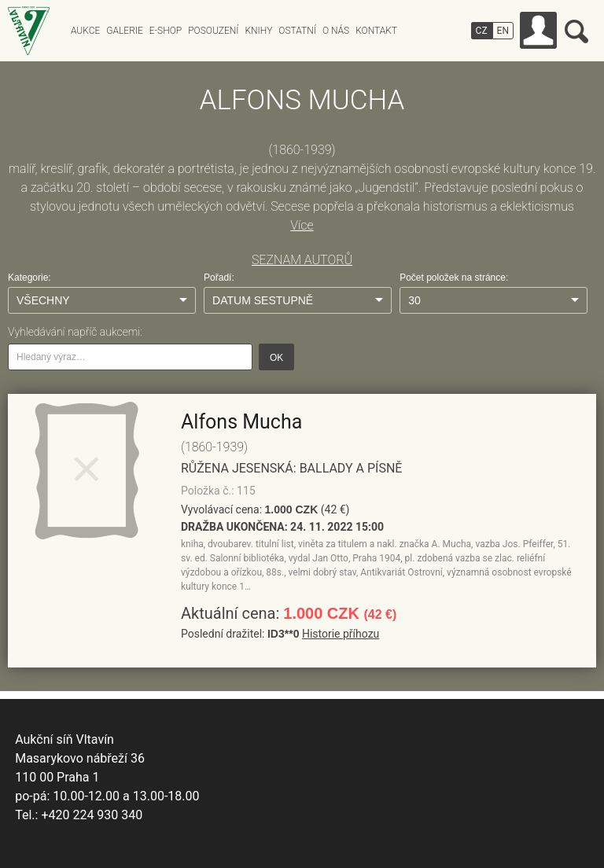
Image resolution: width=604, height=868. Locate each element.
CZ (482, 31)
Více (302, 225)
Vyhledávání (576, 31)
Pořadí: (219, 278)
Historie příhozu (341, 634)
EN (503, 31)
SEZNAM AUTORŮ (302, 260)
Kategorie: (29, 278)
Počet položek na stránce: (454, 278)
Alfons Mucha (241, 422)
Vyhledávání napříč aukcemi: (75, 332)
